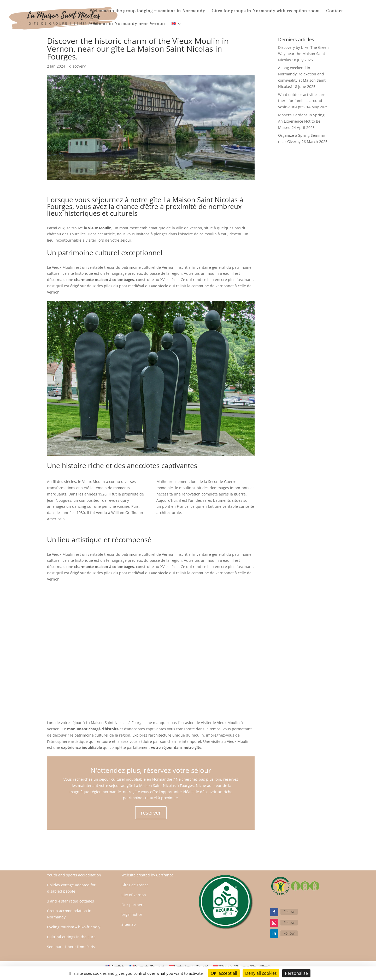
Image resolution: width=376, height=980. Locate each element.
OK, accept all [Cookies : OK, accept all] (224, 973)
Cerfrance (165, 875)
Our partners (133, 905)
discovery (77, 66)
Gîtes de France (135, 885)
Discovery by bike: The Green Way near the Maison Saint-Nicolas (303, 54)
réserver (151, 813)
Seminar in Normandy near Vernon (127, 24)
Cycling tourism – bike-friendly (74, 927)
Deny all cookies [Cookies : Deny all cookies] (261, 973)
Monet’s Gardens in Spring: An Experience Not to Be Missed (302, 121)
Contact (334, 11)
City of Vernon (134, 895)
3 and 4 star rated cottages (70, 901)
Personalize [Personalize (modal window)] (296, 973)
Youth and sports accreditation (74, 875)
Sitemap (129, 924)
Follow (289, 912)
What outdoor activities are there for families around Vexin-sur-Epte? (302, 101)
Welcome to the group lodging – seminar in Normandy (147, 11)
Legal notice (132, 914)
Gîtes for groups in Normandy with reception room (266, 11)
